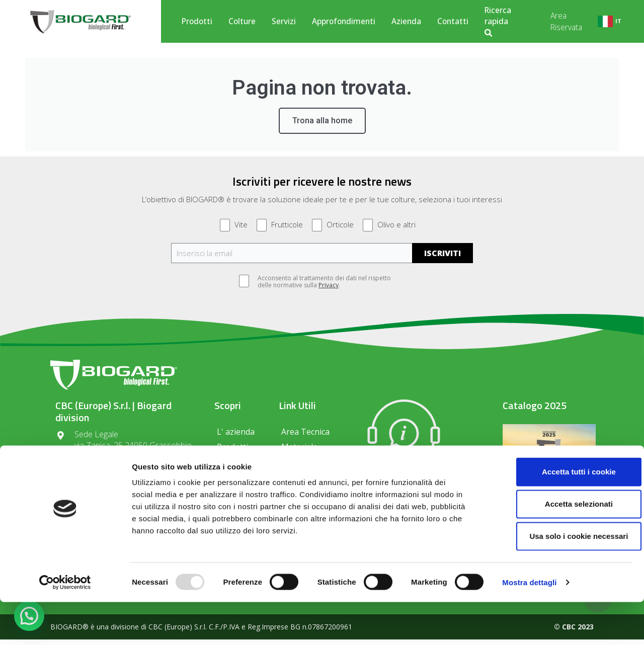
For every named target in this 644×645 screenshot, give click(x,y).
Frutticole (280, 231)
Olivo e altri (389, 231)
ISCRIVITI (442, 259)
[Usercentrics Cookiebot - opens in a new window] (65, 625)
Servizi (284, 21)
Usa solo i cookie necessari (560, 579)
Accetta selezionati (560, 547)
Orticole (333, 231)
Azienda (406, 21)
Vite (234, 231)
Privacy (329, 291)
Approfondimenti (344, 21)
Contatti (453, 21)
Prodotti (197, 21)
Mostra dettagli (529, 625)
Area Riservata (566, 21)
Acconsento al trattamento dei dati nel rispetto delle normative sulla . (319, 287)
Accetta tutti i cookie (560, 514)
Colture (242, 21)
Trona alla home (322, 126)
